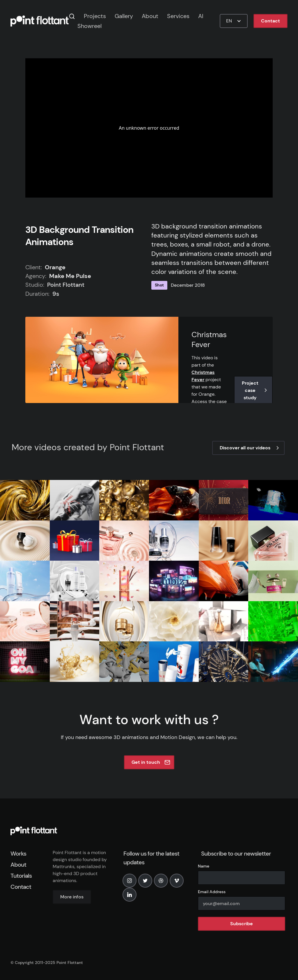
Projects (95, 16)
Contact (270, 21)
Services (178, 16)
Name (204, 866)
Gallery (124, 16)
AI (201, 16)
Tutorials (21, 876)
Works (18, 854)
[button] (234, 21)
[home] (40, 21)
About (150, 16)
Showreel (89, 26)
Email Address (212, 892)
